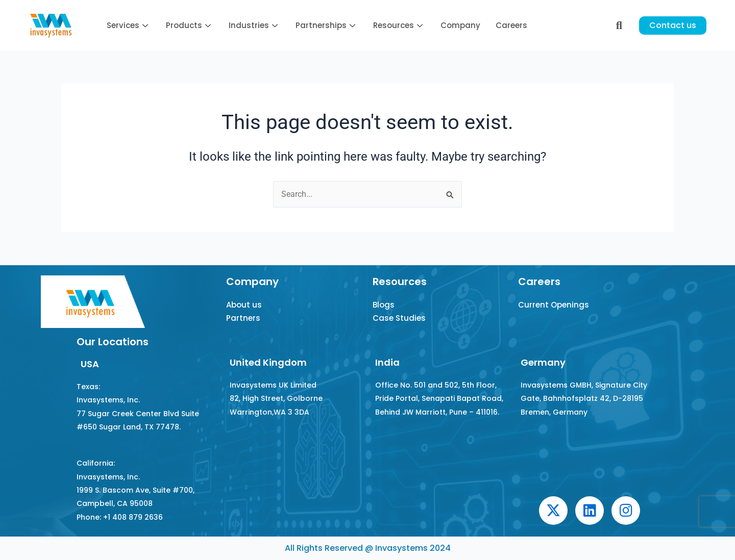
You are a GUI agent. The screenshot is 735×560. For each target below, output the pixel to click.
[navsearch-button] (619, 26)
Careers (511, 25)
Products (190, 25)
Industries (254, 25)
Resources (399, 25)
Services (129, 25)
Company (460, 25)
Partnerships (327, 25)
